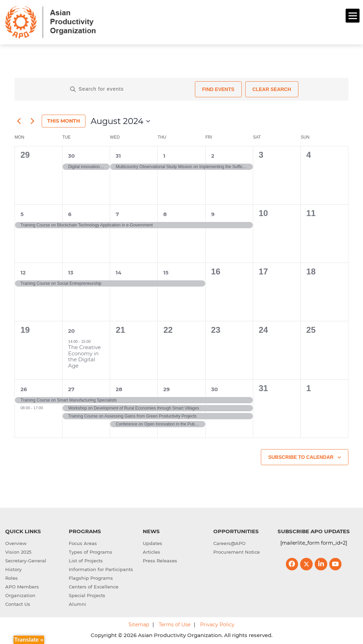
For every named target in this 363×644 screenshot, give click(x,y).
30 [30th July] (71, 155)
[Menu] (353, 16)
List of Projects (86, 560)
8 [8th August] (165, 213)
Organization (20, 595)
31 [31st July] (118, 155)
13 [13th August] (71, 271)
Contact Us (18, 603)
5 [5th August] (22, 213)
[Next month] (32, 120)
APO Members (22, 586)
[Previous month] (19, 120)
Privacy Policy (217, 624)
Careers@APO (229, 543)
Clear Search (272, 88)
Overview (16, 543)
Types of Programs (90, 551)
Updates (152, 543)
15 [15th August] (166, 271)
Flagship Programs (91, 577)
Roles (11, 577)
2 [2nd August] (213, 155)
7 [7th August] (117, 213)
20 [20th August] (71, 330)
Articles (151, 551)
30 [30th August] (215, 388)
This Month (64, 120)
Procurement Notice (237, 551)
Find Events (218, 88)
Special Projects (87, 595)
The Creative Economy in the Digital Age (84, 355)
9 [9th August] (213, 213)
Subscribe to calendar (301, 456)
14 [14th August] (118, 271)
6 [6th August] (70, 213)
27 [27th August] (71, 388)
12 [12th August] (23, 271)
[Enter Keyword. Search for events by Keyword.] (130, 88)
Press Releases (160, 560)
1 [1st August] (164, 155)
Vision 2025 (18, 551)
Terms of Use (175, 624)
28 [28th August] (119, 388)
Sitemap (139, 624)
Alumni (77, 603)
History (13, 569)
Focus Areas (83, 543)
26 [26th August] (24, 388)
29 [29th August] (167, 388)
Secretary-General (26, 560)
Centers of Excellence (94, 586)
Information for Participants (101, 569)
